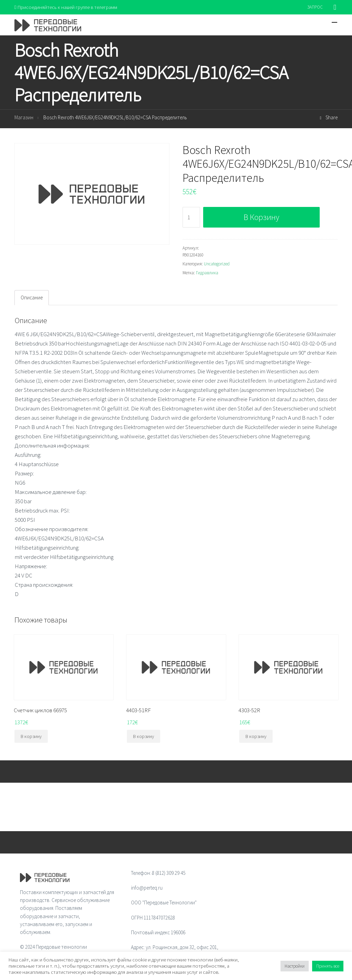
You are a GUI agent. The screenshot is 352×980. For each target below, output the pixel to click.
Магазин (24, 118)
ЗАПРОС (315, 7)
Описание (32, 298)
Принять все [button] (328, 966)
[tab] (32, 298)
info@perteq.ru (147, 888)
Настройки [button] (295, 966)
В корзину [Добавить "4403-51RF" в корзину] (144, 737)
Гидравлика (207, 273)
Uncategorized (217, 264)
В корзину (261, 217)
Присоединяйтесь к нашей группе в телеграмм (67, 7)
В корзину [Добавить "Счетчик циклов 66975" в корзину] (31, 737)
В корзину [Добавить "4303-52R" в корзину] (256, 737)
